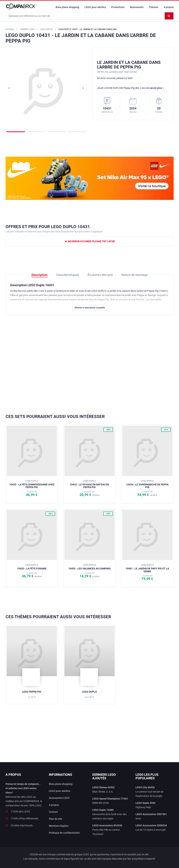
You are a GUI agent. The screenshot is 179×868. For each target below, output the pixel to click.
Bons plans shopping (67, 7)
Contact (53, 812)
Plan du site (56, 819)
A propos (169, 7)
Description (40, 275)
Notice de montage (135, 275)
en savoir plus (155, 88)
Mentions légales (59, 826)
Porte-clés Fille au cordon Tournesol (107, 830)
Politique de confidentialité (64, 833)
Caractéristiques (68, 275)
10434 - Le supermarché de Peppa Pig (147, 484)
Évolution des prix (100, 275)
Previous (9, 88)
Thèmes (154, 7)
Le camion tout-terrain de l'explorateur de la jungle (149, 792)
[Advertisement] (90, 365)
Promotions (118, 7)
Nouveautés (137, 7)
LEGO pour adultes (95, 7)
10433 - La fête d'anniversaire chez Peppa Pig (32, 484)
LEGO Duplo (89, 692)
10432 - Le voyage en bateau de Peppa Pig (89, 484)
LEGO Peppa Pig (32, 692)
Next (83, 88)
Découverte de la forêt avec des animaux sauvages (109, 814)
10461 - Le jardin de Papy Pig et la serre (147, 568)
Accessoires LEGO (59, 798)
